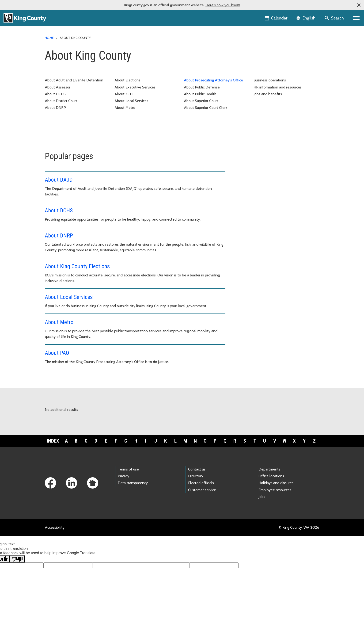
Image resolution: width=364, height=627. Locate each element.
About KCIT (124, 94)
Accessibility (55, 527)
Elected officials (201, 483)
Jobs (262, 497)
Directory (196, 476)
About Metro (125, 108)
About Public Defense (202, 87)
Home (49, 38)
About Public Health (200, 94)
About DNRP (55, 108)
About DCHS (55, 94)
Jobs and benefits (268, 94)
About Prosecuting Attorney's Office (213, 80)
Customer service (202, 490)
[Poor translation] (17, 559)
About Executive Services (135, 87)
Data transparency (133, 483)
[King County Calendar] (276, 18)
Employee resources (275, 490)
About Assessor (58, 87)
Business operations (270, 80)
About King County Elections (77, 266)
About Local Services (131, 101)
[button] (359, 5)
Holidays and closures (276, 483)
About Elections (127, 80)
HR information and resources (278, 87)
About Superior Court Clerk (206, 108)
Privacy (123, 476)
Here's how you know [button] (223, 5)
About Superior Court (201, 101)
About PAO (57, 353)
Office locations (271, 476)
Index (53, 441)
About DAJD (59, 180)
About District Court (61, 101)
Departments (269, 469)
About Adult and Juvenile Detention (74, 80)
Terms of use (128, 469)
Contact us (197, 469)
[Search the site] (335, 18)
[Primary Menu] (356, 18)
